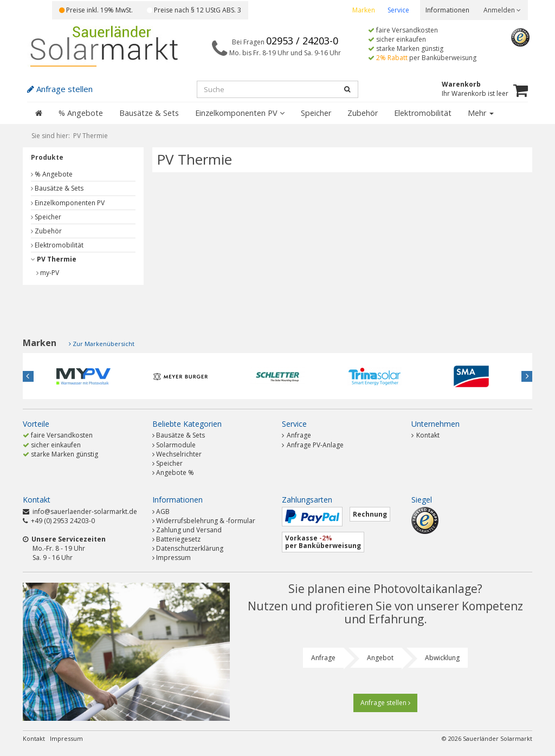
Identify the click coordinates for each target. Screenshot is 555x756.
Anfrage (296, 435)
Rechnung (370, 514)
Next (527, 376)
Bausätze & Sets (149, 113)
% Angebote (81, 113)
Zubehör (363, 113)
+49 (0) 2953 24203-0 (63, 521)
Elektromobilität (423, 113)
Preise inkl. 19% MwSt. (96, 10)
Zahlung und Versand (189, 530)
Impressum (173, 558)
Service (398, 10)
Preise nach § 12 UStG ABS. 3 (194, 10)
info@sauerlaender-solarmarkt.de (85, 511)
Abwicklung (442, 658)
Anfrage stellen (385, 703)
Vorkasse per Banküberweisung (323, 542)
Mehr (481, 113)
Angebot (380, 658)
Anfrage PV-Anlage (313, 445)
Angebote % (175, 472)
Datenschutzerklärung (190, 548)
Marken (364, 10)
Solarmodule (176, 445)
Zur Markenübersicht (104, 344)
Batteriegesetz (178, 539)
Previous (28, 376)
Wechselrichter (179, 454)
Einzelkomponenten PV (240, 113)
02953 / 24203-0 (302, 41)
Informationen (447, 10)
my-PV (48, 273)
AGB (163, 511)
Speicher (316, 113)
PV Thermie (54, 259)
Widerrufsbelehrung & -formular (206, 521)
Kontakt (425, 435)
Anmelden (502, 10)
